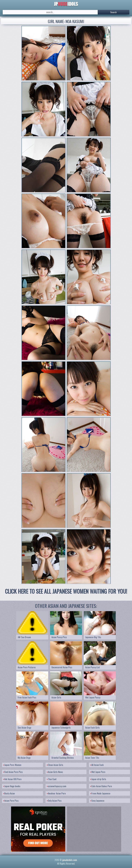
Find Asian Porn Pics (13, 772)
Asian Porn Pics (11, 801)
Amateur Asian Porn (56, 793)
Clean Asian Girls (55, 765)
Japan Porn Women (12, 765)
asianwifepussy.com (57, 786)
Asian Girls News (55, 772)
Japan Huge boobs (12, 786)
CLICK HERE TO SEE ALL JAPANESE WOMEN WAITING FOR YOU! (66, 591)
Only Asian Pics (54, 801)
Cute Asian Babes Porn (101, 786)
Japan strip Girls (98, 779)
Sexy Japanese (97, 801)
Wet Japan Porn (98, 772)
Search (113, 12)
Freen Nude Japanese (100, 793)
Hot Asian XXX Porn (12, 779)
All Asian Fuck (97, 765)
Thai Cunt (52, 779)
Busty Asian (9, 793)
